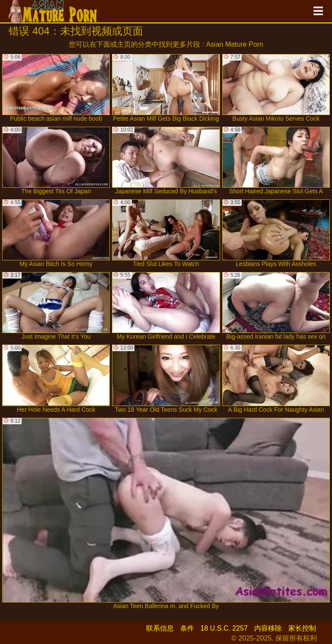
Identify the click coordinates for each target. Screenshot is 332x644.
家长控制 (302, 628)
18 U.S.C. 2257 (224, 628)
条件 (187, 628)
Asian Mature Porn (235, 44)
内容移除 (268, 628)
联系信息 (160, 628)
